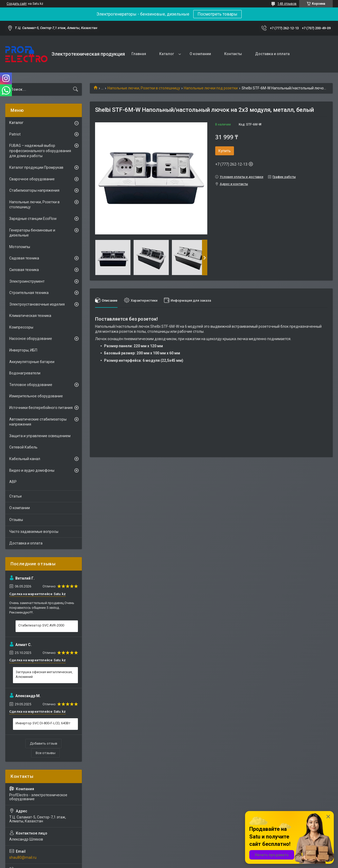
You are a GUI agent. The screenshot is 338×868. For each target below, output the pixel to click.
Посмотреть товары (217, 14)
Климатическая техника (30, 316)
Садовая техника (24, 258)
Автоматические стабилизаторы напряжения (38, 422)
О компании (200, 54)
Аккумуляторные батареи (32, 362)
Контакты (233, 54)
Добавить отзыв (44, 743)
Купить (225, 151)
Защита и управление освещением (40, 436)
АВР (13, 482)
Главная (139, 54)
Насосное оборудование (31, 339)
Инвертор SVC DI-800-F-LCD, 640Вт (43, 723)
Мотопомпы (20, 247)
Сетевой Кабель (23, 447)
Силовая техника (24, 270)
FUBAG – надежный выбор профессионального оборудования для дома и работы (40, 151)
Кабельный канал (25, 459)
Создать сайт (17, 4)
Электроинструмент (27, 281)
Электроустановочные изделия (37, 304)
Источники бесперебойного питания (41, 408)
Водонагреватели (25, 373)
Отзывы (16, 520)
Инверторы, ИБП (23, 350)
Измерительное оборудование (36, 396)
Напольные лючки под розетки (211, 88)
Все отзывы (46, 753)
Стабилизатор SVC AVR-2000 (41, 625)
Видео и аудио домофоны (32, 470)
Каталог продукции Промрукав (36, 167)
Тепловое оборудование (31, 385)
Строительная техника (29, 293)
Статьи (15, 496)
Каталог (167, 54)
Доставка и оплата (272, 54)
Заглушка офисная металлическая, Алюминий (44, 674)
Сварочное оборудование (32, 179)
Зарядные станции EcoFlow (33, 219)
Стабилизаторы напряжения (34, 190)
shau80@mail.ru (23, 857)
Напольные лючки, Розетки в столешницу (144, 88)
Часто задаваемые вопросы (34, 532)
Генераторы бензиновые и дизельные (32, 233)
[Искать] (76, 89)
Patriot (15, 134)
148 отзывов (287, 4)
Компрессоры (21, 327)
